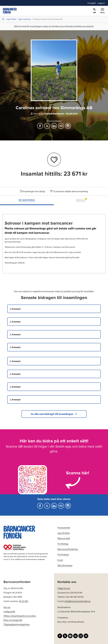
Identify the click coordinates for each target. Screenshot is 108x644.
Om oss (7, 607)
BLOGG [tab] (82, 200)
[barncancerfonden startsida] (10, 11)
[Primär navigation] (102, 11)
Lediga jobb (9, 611)
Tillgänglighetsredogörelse (17, 624)
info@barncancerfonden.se (78, 601)
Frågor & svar (64, 588)
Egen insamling (25, 19)
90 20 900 (24, 601)
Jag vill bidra (11, 19)
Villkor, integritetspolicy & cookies (20, 616)
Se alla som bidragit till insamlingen (54, 414)
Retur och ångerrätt (13, 620)
